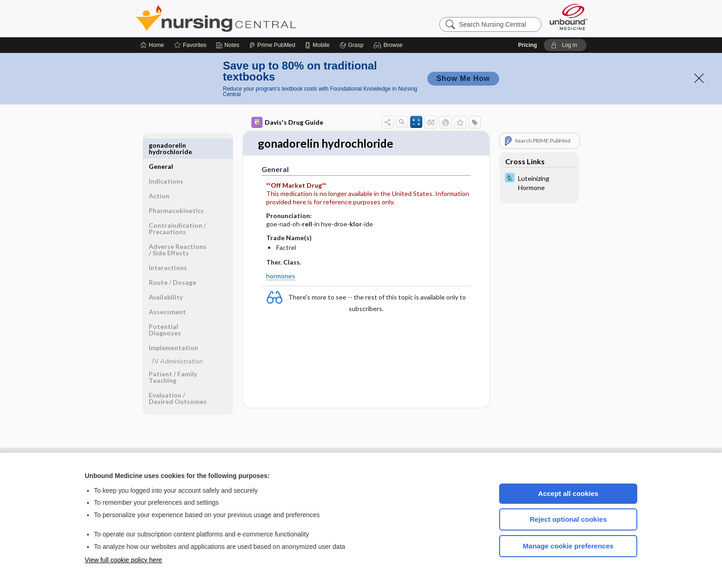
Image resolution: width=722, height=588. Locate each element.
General (161, 145)
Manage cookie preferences (568, 546)
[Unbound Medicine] (569, 17)
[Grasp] (352, 45)
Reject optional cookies (568, 519)
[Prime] (272, 45)
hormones (281, 276)
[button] (389, 45)
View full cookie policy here (123, 560)
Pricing (527, 45)
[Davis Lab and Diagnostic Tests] (539, 182)
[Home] (152, 45)
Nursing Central (250, 18)
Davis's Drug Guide (287, 122)
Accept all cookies (568, 493)
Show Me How (463, 78)
